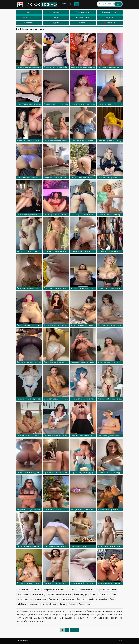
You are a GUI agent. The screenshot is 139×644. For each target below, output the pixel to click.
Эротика (110, 23)
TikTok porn (22, 641)
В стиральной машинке (59, 595)
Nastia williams (49, 604)
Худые (56, 23)
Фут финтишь (25, 599)
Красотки (29, 23)
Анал (29, 12)
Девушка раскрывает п (55, 590)
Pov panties (23, 595)
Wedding (22, 604)
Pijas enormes (68, 599)
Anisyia (37, 590)
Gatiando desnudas (98, 599)
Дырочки (110, 18)
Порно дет (84, 604)
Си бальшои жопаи (86, 590)
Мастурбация (83, 18)
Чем (114, 595)
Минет (56, 12)
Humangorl (34, 604)
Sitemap (119, 641)
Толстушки (83, 23)
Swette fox (53, 599)
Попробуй (104, 595)
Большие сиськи (110, 12)
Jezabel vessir (24, 590)
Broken (93, 595)
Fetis (112, 599)
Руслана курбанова (108, 590)
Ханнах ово (40, 599)
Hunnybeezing (38, 595)
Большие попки (83, 12)
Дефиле (72, 604)
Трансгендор (80, 595)
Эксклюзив (29, 18)
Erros (72, 590)
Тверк (56, 18)
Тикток (37, 5)
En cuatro (81, 599)
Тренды (67, 4)
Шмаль (62, 604)
